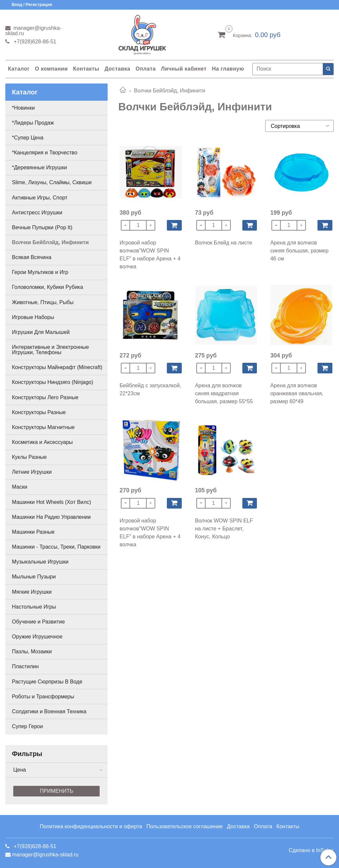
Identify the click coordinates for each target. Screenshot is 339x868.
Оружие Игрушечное (37, 637)
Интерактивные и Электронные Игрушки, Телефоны (50, 350)
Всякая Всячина (32, 257)
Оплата (145, 69)
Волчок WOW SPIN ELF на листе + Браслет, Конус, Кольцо (224, 529)
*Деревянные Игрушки (39, 167)
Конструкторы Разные (39, 412)
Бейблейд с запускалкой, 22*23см (150, 389)
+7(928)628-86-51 (34, 42)
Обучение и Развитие (38, 622)
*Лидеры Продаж (33, 123)
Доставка (118, 69)
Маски (20, 487)
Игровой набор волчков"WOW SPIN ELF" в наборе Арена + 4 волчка (150, 255)
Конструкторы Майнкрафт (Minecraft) (57, 367)
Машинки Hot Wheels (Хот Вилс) (51, 502)
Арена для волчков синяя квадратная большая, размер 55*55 (224, 393)
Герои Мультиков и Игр (40, 272)
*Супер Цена (28, 138)
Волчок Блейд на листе (224, 243)
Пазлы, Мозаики (32, 651)
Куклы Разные (29, 457)
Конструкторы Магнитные (43, 427)
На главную (228, 69)
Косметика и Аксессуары (42, 442)
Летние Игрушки (32, 472)
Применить (56, 791)
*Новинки (23, 108)
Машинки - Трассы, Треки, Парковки (56, 547)
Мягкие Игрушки (32, 592)
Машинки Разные (33, 532)
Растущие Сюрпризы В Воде (47, 682)
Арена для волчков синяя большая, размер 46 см (299, 251)
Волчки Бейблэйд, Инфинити (50, 242)
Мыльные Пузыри (34, 577)
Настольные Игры (34, 607)
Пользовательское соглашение (184, 826)
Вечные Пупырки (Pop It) (42, 227)
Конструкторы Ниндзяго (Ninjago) (53, 382)
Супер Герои (27, 726)
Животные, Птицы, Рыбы (43, 302)
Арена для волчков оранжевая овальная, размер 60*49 (297, 393)
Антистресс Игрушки (37, 213)
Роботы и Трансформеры (43, 697)
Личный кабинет (184, 69)
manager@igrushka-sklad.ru (33, 31)
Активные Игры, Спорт (40, 198)
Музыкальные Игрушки (40, 562)
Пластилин (25, 666)
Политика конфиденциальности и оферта (91, 826)
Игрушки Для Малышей (41, 332)
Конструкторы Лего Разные (45, 397)
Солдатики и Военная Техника (49, 711)
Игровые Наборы (33, 317)
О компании (51, 69)
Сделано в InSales (311, 850)
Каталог (19, 69)
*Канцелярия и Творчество (45, 153)
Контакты (86, 69)
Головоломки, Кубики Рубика (48, 287)
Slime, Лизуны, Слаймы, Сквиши (52, 182)
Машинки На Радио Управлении (51, 517)
